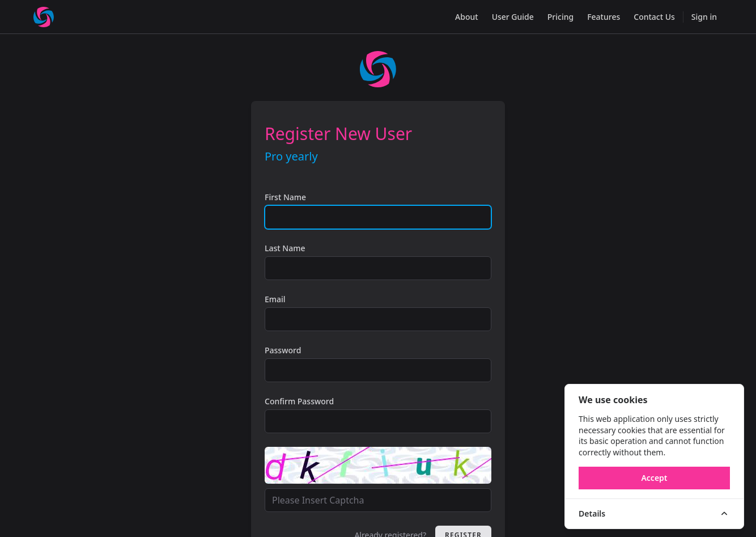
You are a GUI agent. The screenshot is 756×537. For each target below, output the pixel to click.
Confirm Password (299, 401)
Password (283, 350)
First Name (285, 197)
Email (275, 299)
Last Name (285, 248)
